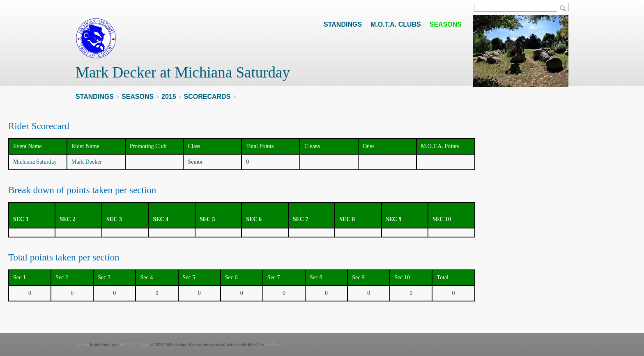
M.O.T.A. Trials (134, 345)
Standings (343, 24)
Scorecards (207, 97)
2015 (169, 97)
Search (563, 9)
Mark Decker (87, 162)
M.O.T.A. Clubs (396, 24)
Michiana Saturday (35, 162)
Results (82, 345)
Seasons (446, 24)
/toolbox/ (273, 345)
